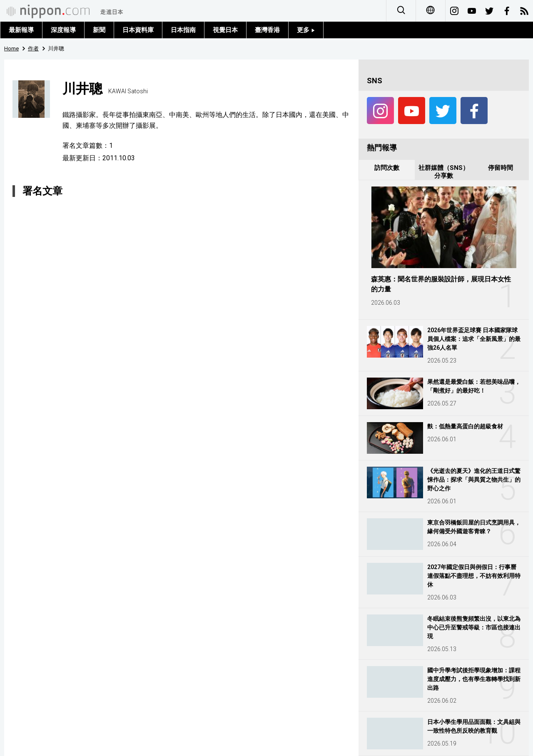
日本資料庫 (138, 30)
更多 (306, 30)
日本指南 (183, 30)
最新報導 (21, 30)
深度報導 (63, 30)
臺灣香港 (267, 30)
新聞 (99, 30)
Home (11, 48)
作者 (33, 48)
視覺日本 (225, 30)
